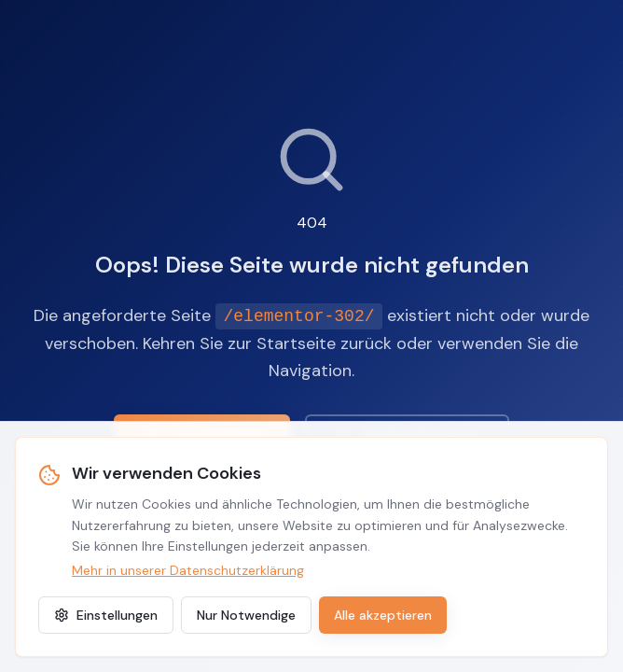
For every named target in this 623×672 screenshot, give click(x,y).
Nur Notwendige (246, 615)
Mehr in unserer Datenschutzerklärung (188, 570)
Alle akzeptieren (383, 615)
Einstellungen (106, 615)
